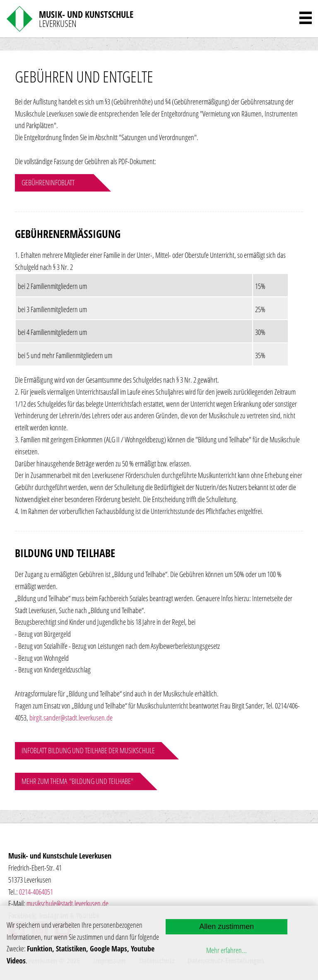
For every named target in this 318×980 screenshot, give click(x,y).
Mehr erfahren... (226, 950)
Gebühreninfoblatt (48, 182)
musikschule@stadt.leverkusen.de (67, 903)
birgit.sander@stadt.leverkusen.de (71, 718)
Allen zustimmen (226, 927)
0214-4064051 (36, 892)
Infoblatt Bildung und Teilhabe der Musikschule (88, 750)
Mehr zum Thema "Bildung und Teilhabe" (77, 781)
